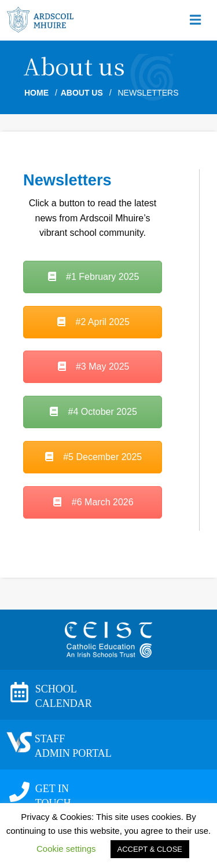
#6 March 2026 (92, 502)
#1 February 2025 (93, 277)
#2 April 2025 (93, 322)
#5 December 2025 (93, 457)
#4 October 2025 (93, 412)
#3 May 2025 (93, 366)
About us (82, 93)
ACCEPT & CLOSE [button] (150, 849)
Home (36, 93)
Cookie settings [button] (66, 849)
